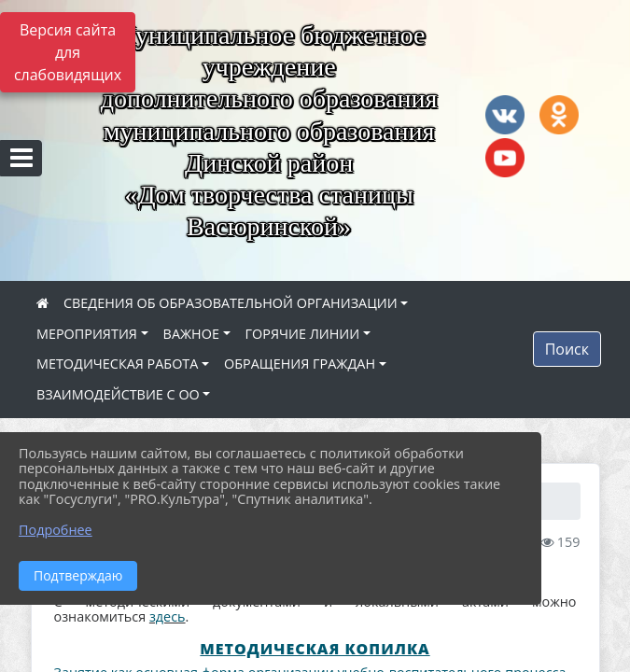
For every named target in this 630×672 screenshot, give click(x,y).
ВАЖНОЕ (191, 334)
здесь (168, 616)
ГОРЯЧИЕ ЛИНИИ (303, 334)
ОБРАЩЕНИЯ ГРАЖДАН (300, 364)
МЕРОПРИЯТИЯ (87, 334)
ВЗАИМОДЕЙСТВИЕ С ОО (118, 394)
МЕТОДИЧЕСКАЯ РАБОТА (117, 364)
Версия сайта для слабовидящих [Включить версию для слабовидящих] (68, 52)
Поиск (567, 349)
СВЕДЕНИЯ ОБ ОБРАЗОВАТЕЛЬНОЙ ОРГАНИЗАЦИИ (231, 303)
